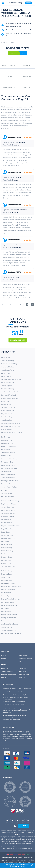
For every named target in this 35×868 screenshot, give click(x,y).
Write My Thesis (7, 493)
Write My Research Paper (10, 481)
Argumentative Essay (8, 453)
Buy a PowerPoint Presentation (11, 526)
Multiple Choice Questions (10, 398)
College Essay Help (8, 507)
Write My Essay (6, 520)
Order (28, 3)
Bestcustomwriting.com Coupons (12, 433)
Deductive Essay (7, 548)
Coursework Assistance (9, 496)
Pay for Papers (6, 593)
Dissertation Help (7, 580)
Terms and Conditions (7, 671)
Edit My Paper (6, 437)
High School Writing (8, 602)
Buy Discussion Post (8, 538)
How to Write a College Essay (11, 599)
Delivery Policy (23, 671)
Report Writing (6, 612)
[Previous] (3, 305)
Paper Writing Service (8, 465)
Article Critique (6, 376)
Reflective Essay (7, 571)
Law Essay (5, 554)
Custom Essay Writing (8, 446)
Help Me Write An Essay (9, 468)
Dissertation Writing (8, 389)
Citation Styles (6, 456)
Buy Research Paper (8, 583)
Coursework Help (7, 627)
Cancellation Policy (24, 674)
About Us (4, 655)
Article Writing (6, 373)
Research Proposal (8, 383)
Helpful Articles (23, 655)
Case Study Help (7, 420)
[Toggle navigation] (3, 3)
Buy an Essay (6, 532)
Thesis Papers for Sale (9, 630)
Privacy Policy (23, 668)
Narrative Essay (6, 560)
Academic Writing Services (10, 624)
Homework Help (7, 484)
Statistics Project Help (8, 408)
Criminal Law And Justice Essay (12, 587)
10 (24, 305)
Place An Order (18, 340)
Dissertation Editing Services (11, 426)
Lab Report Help (7, 404)
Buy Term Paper (7, 414)
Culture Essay (6, 450)
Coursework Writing (8, 367)
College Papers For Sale (9, 487)
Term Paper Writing (8, 361)
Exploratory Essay (7, 551)
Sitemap (4, 658)
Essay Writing (6, 358)
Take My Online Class (8, 566)
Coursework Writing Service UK (11, 633)
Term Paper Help (7, 417)
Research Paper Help (8, 475)
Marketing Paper (7, 429)
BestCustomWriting (15, 3)
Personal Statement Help (9, 605)
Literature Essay (7, 557)
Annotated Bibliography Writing (11, 379)
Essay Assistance (7, 621)
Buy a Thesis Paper (8, 529)
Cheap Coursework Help (9, 615)
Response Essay (7, 574)
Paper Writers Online (8, 510)
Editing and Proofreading (9, 395)
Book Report (5, 608)
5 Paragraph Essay (8, 462)
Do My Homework (7, 523)
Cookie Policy (22, 677)
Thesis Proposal (7, 386)
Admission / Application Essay (11, 392)
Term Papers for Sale (8, 478)
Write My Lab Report (8, 513)
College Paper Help (8, 596)
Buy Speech (5, 541)
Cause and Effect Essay (9, 459)
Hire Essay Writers (7, 440)
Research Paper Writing (9, 364)
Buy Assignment (7, 545)
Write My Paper (6, 471)
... (8, 305)
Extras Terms (5, 668)
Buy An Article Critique (9, 504)
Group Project (6, 401)
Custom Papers (6, 577)
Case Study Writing (8, 370)
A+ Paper (4, 490)
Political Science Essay (9, 590)
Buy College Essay (7, 443)
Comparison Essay (7, 535)
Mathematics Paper (8, 516)
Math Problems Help (8, 411)
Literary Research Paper (9, 618)
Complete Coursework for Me (11, 423)
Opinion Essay (6, 563)
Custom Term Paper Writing (10, 501)
